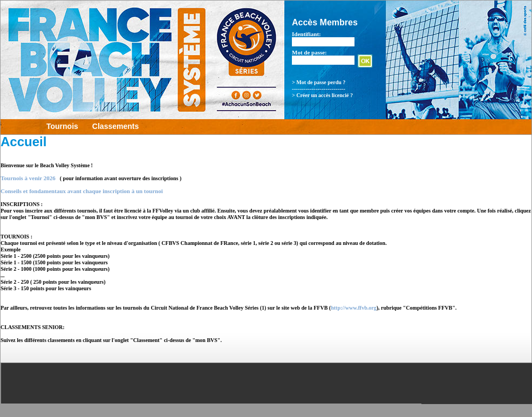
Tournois (62, 126)
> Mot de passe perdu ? (319, 82)
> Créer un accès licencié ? (322, 95)
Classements (115, 126)
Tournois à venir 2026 (28, 178)
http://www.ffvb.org (353, 308)
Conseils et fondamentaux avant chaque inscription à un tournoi (82, 191)
